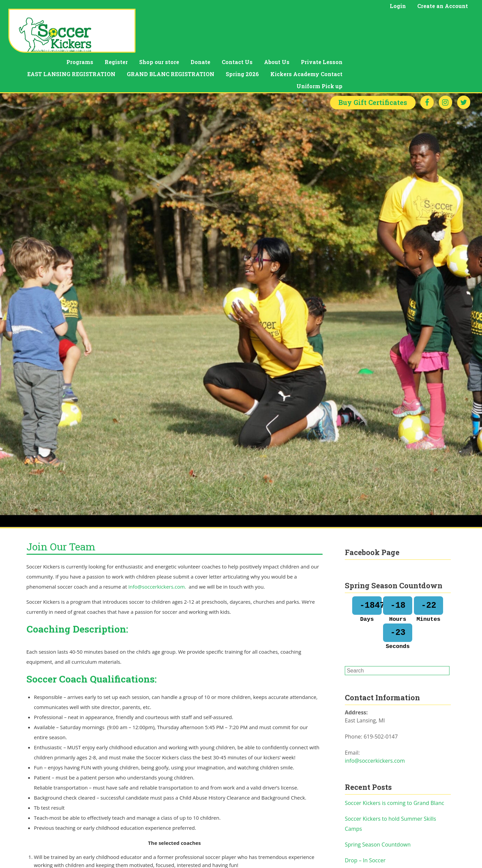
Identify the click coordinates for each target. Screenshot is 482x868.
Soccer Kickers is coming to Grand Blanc (394, 767)
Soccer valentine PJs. (370, 840)
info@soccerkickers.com (375, 724)
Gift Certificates (372, 66)
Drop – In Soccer (365, 824)
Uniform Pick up (441, 46)
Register (237, 22)
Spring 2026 (363, 34)
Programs (201, 22)
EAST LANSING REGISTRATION (192, 34)
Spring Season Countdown (378, 808)
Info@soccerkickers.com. (158, 550)
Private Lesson (443, 22)
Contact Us (358, 22)
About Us (398, 22)
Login (398, 6)
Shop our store (280, 22)
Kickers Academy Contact (427, 34)
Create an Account (443, 6)
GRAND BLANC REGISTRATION (292, 34)
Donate (322, 22)
